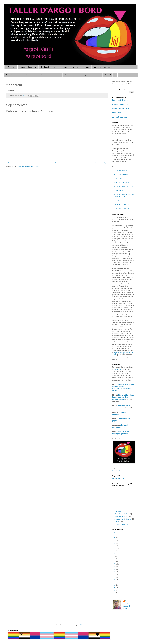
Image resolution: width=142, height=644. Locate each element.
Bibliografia (117, 113)
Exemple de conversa (122, 204)
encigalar (117, 200)
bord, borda (118, 179)
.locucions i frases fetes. (103, 67)
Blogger (83, 625)
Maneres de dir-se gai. (122, 183)
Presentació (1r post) (120, 100)
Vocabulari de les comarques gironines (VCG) (124, 195)
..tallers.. (86, 67)
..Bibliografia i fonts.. (48, 67)
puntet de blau (119, 190)
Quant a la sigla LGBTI (120, 109)
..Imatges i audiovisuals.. (70, 67)
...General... (11, 67)
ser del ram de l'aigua (122, 171)
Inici (57, 163)
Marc (127, 601)
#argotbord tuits (118, 471)
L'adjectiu (120, 104)
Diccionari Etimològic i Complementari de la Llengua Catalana (123, 397)
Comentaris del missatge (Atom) (28, 166)
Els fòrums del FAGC (121, 175)
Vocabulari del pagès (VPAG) (124, 187)
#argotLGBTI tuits (118, 479)
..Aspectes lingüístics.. (28, 67)
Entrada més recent (13, 163)
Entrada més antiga (100, 163)
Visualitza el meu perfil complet (127, 606)
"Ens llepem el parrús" (122, 208)
